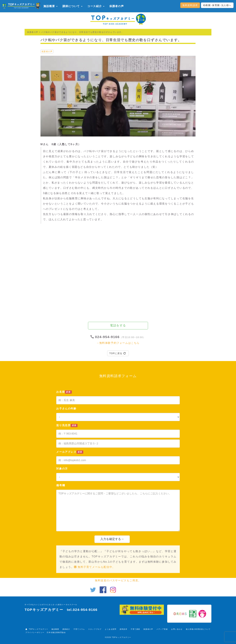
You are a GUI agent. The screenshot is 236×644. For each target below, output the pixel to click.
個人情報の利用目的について (198, 629)
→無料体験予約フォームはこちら (118, 343)
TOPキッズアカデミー (39, 629)
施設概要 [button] (50, 6)
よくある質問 (111, 629)
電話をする (118, 325)
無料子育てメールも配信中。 (94, 567)
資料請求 (123, 629)
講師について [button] (72, 6)
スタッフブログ (95, 629)
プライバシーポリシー (35, 632)
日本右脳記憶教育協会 (56, 632)
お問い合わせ (177, 629)
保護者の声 (117, 6)
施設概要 (55, 629)
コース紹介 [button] (96, 6)
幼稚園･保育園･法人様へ (217, 5)
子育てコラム (79, 629)
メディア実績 (162, 629)
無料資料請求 (190, 5)
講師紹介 (66, 629)
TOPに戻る (118, 353)
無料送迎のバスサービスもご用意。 (118, 580)
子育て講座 (135, 629)
